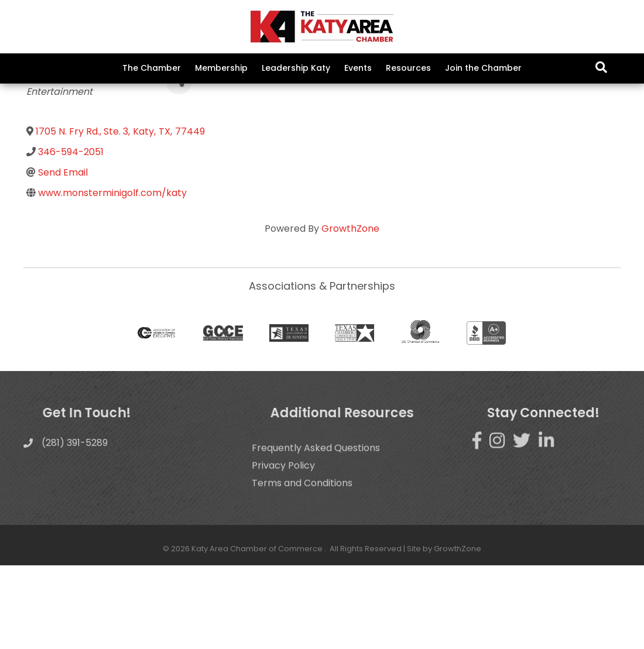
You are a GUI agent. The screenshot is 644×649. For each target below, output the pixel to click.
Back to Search (58, 146)
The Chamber (152, 68)
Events (358, 68)
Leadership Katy (296, 68)
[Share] (179, 165)
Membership (221, 68)
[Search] (601, 67)
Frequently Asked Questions (316, 549)
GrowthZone (350, 312)
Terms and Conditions (302, 584)
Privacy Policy (283, 567)
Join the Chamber (483, 68)
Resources (408, 68)
